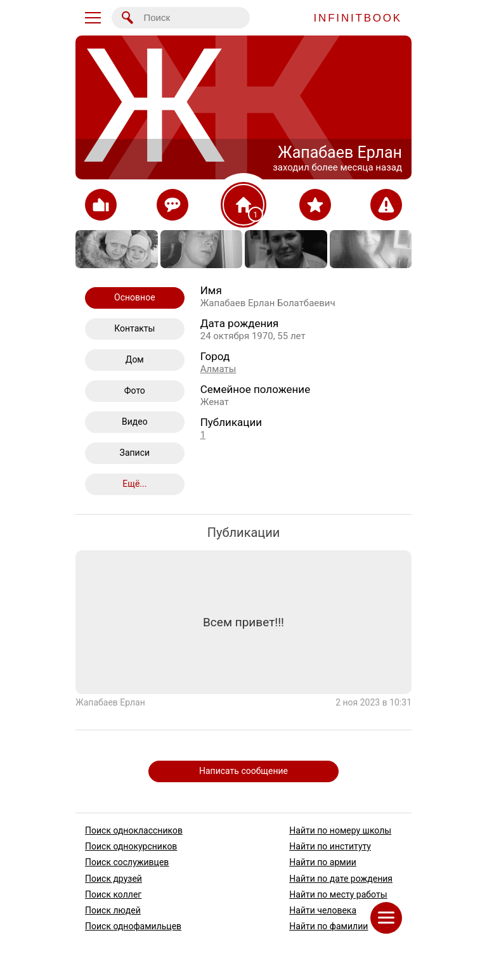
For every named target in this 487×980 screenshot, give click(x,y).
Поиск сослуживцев (127, 863)
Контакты (134, 328)
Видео (135, 422)
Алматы (218, 369)
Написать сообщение (243, 771)
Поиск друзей (114, 879)
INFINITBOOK (358, 18)
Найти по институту (330, 847)
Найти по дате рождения (341, 879)
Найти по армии (323, 863)
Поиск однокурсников (131, 847)
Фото (135, 390)
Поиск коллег (113, 894)
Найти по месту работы (338, 894)
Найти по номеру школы (340, 830)
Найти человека (323, 910)
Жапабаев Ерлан (110, 702)
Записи (135, 453)
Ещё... (134, 484)
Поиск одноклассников (134, 830)
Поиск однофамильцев (133, 926)
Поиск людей (113, 910)
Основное (135, 297)
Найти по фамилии (328, 926)
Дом (135, 359)
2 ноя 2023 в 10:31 (373, 702)
